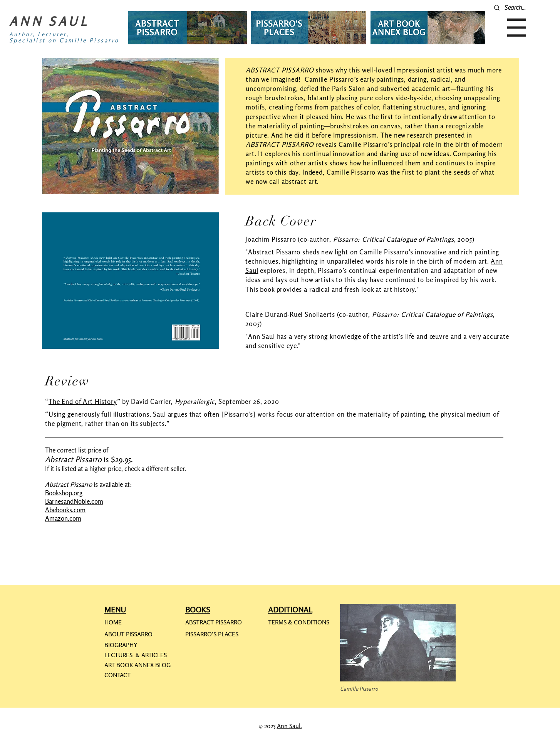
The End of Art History (83, 401)
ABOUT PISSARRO (128, 634)
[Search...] (524, 8)
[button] (517, 28)
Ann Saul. (289, 726)
